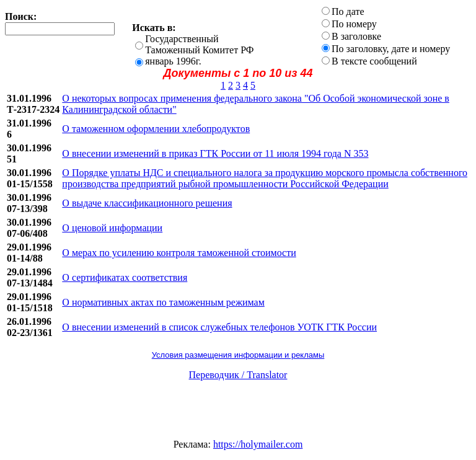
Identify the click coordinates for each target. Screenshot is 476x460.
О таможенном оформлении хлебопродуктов (156, 129)
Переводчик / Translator (238, 375)
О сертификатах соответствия (125, 277)
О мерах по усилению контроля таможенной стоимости (179, 253)
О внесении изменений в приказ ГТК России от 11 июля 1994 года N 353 (215, 153)
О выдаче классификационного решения (147, 203)
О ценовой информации (112, 228)
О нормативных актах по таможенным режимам (163, 302)
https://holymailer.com (258, 444)
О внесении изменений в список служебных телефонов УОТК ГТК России (219, 327)
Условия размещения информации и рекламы (238, 355)
